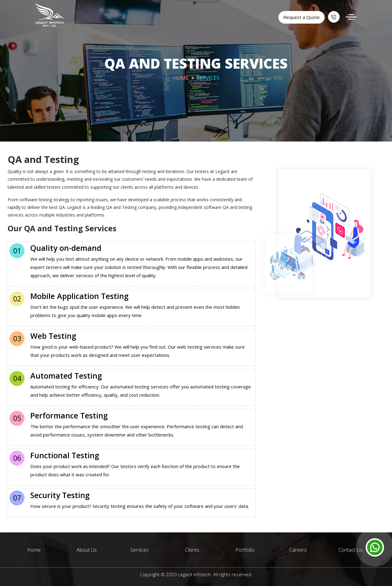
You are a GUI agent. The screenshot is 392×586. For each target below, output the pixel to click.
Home (181, 78)
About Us (87, 550)
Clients (192, 550)
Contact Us (351, 550)
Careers (298, 550)
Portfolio (245, 550)
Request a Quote (302, 17)
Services (139, 550)
